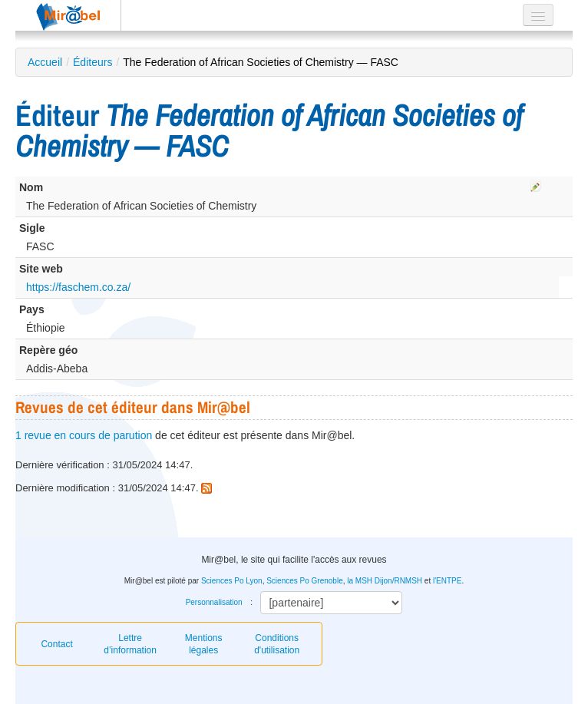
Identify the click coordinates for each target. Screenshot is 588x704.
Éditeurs (92, 62)
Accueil (45, 62)
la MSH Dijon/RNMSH (385, 581)
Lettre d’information (130, 644)
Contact (56, 644)
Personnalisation (214, 602)
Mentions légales (204, 644)
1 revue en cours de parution (84, 435)
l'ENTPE (447, 581)
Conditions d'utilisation (277, 644)
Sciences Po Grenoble (305, 581)
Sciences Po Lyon (232, 581)
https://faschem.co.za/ (78, 287)
